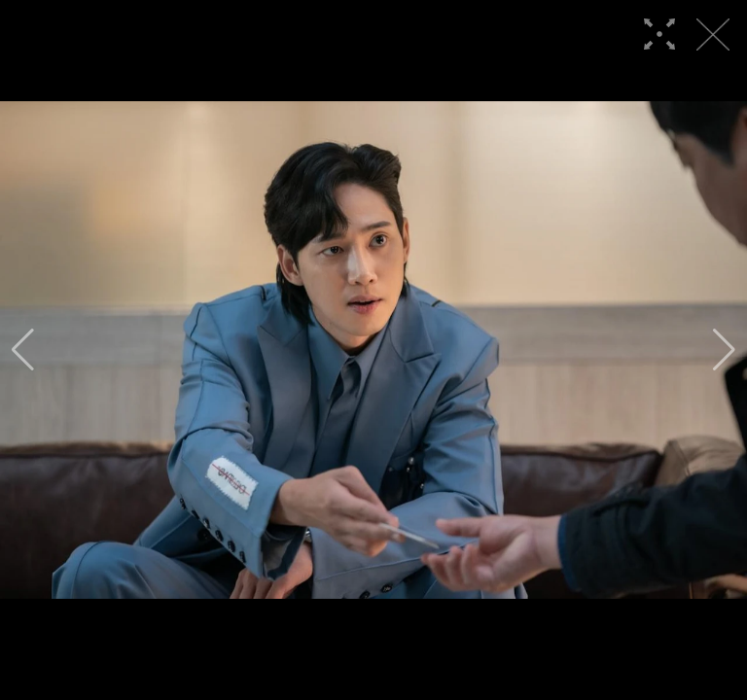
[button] (23, 350)
